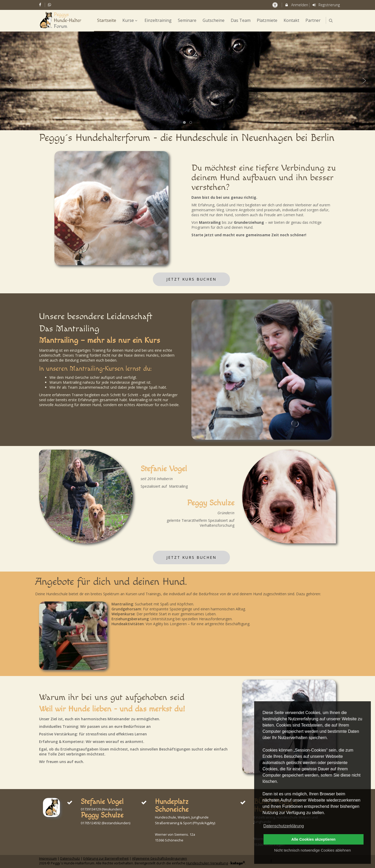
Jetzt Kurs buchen (191, 279)
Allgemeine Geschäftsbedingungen (160, 858)
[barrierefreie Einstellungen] (275, 5)
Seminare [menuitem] (187, 20)
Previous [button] (11, 81)
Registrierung (326, 5)
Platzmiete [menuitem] (267, 20)
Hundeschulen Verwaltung (207, 863)
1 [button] (185, 123)
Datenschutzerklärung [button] (284, 826)
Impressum (48, 858)
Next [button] (364, 81)
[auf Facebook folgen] (41, 5)
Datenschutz (70, 858)
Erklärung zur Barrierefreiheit (106, 858)
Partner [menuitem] (313, 20)
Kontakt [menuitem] (291, 20)
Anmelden (296, 5)
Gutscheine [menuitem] (214, 20)
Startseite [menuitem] (107, 20)
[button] (331, 20)
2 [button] (191, 123)
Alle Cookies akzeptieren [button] (314, 839)
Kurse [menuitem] (130, 20)
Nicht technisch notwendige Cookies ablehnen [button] (312, 850)
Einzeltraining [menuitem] (158, 20)
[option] (187, 81)
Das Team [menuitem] (241, 20)
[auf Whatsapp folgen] (50, 5)
